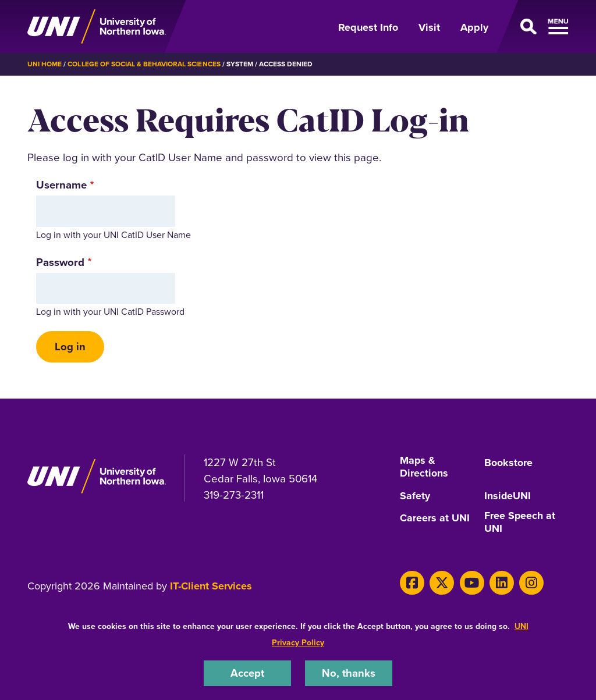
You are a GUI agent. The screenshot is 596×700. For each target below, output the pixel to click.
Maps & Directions (424, 468)
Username (61, 184)
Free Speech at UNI (520, 523)
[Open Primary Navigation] (535, 27)
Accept (247, 673)
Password (60, 262)
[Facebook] (412, 582)
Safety (415, 496)
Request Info (368, 27)
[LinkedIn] (500, 582)
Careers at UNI (435, 518)
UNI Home (45, 64)
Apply (474, 27)
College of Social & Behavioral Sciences (144, 64)
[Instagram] (529, 582)
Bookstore (508, 463)
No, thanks (349, 673)
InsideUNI (508, 496)
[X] (441, 582)
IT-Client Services (211, 586)
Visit (429, 27)
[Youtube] (471, 582)
